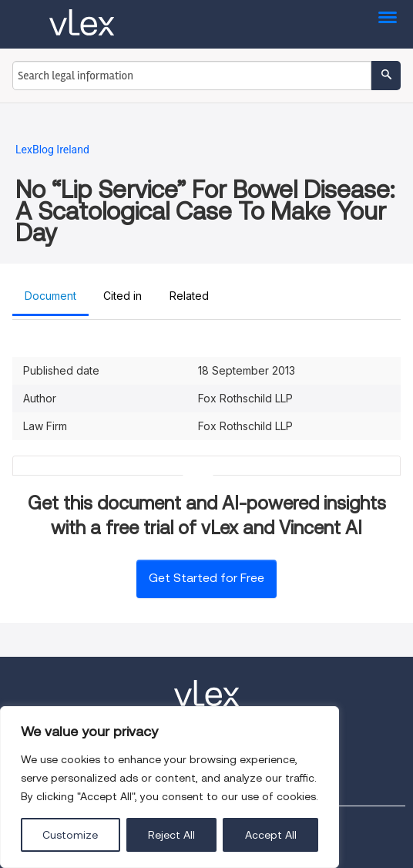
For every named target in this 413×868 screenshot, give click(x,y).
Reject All (171, 835)
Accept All (271, 835)
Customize (70, 835)
